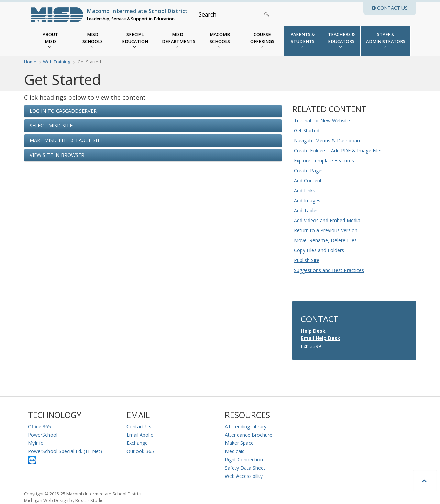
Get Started (307, 131)
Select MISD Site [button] (51, 125)
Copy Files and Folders (319, 250)
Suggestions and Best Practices (329, 270)
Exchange (137, 443)
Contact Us (139, 426)
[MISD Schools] (93, 41)
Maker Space (239, 443)
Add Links (305, 190)
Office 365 (39, 426)
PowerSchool (43, 435)
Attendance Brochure (249, 435)
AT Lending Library (246, 426)
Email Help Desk (321, 338)
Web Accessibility (244, 476)
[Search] (230, 14)
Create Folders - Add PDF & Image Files (338, 151)
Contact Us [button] (394, 8)
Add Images (307, 200)
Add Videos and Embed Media (327, 220)
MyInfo (36, 443)
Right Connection (244, 459)
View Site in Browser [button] (57, 155)
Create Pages (309, 170)
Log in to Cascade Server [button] (63, 111)
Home (30, 62)
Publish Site (307, 260)
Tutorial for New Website (322, 121)
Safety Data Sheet (245, 468)
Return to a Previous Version (326, 230)
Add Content (308, 180)
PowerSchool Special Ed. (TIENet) (65, 451)
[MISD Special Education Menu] (135, 41)
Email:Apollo (140, 435)
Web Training (57, 62)
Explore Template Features (324, 160)
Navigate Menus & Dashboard (328, 141)
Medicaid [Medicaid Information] (235, 451)
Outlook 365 (140, 451)
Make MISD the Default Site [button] (66, 140)
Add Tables (306, 210)
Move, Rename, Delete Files (325, 240)
